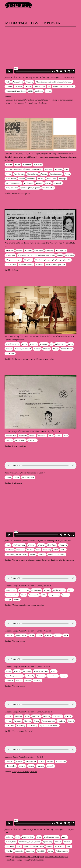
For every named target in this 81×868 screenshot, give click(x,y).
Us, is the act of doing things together (28, 605)
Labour (15, 270)
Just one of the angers (15, 103)
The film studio (19, 641)
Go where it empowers (22, 193)
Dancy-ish (46, 560)
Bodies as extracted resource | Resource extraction (33, 359)
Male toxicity (18, 483)
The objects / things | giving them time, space (25, 860)
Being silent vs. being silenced (25, 772)
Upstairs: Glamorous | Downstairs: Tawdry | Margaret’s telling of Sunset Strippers (40, 100)
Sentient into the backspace (36, 103)
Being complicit (19, 446)
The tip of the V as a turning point (26, 560)
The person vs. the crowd (23, 731)
